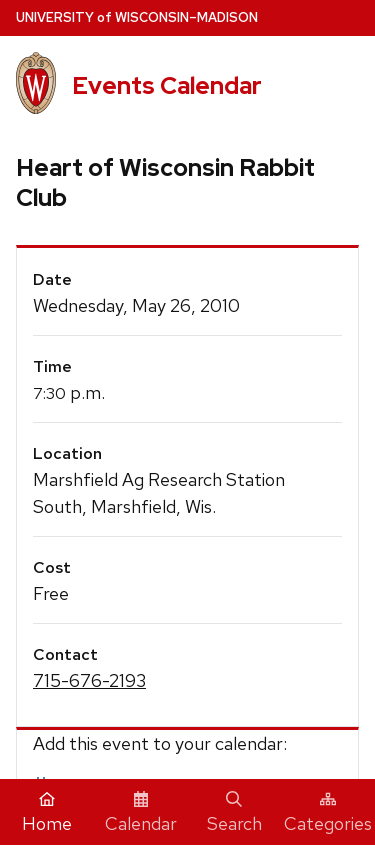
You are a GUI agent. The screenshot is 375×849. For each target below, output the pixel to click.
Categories (328, 813)
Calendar (141, 813)
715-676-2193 (89, 680)
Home (47, 813)
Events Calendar (167, 85)
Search (234, 813)
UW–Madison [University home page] (137, 17)
